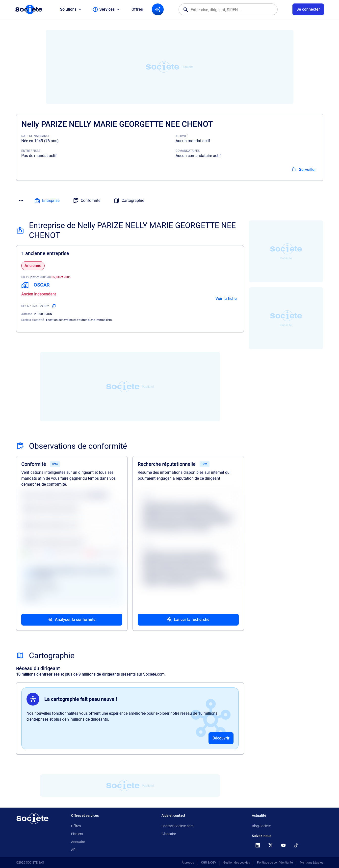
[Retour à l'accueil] (32, 818)
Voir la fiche (226, 299)
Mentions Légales (312, 863)
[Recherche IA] (158, 9)
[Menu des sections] (21, 201)
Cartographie (129, 201)
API (74, 850)
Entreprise (47, 201)
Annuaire (78, 842)
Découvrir (221, 738)
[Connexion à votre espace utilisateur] (308, 9)
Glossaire (169, 834)
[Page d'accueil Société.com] (29, 9)
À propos (188, 863)
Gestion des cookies (237, 863)
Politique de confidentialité (275, 863)
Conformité (87, 201)
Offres (137, 9)
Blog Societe (261, 826)
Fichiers (77, 834)
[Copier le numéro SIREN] (54, 306)
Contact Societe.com (177, 826)
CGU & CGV (209, 863)
